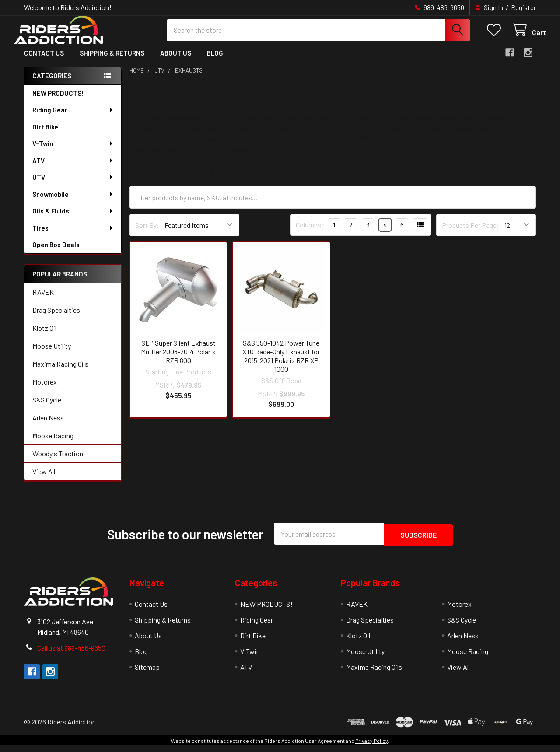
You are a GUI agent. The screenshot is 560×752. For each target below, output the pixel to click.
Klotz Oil (44, 336)
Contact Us (44, 60)
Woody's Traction (58, 461)
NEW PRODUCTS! (58, 101)
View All (44, 479)
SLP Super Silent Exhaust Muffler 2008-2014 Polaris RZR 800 (178, 359)
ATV (73, 168)
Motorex (45, 390)
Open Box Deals (56, 252)
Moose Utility (52, 354)
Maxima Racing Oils (60, 372)
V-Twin (73, 151)
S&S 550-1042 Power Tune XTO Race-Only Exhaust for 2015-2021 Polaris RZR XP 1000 (281, 363)
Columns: (310, 232)
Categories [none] (52, 83)
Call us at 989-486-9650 (71, 654)
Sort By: (147, 233)
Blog (215, 60)
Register (523, 7)
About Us (176, 60)
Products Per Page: (471, 233)
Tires (73, 235)
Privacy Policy (371, 747)
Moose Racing (53, 443)
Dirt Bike (45, 134)
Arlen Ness (48, 425)
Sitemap (147, 673)
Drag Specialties (56, 318)
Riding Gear (73, 117)
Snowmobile (73, 202)
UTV (73, 185)
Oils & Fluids (73, 218)
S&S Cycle (47, 407)
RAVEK (43, 300)
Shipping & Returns (112, 60)
